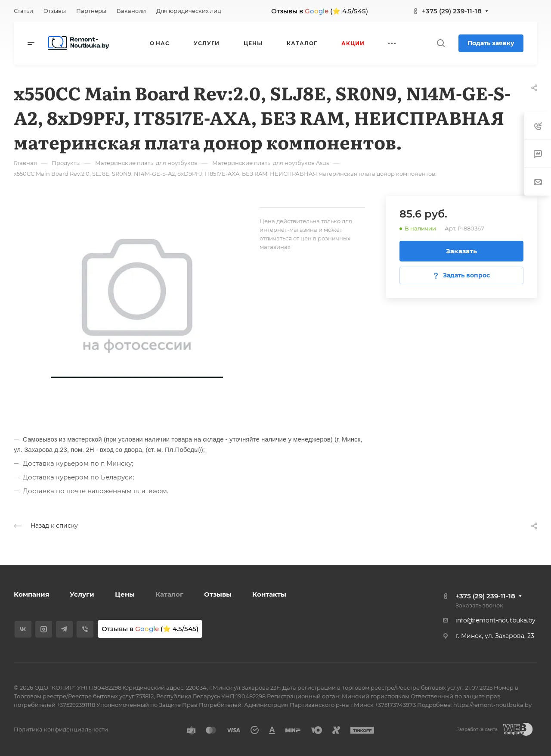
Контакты (269, 594)
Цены (125, 594)
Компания (31, 594)
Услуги (82, 594)
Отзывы (218, 594)
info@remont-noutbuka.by (495, 620)
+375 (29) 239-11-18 (452, 11)
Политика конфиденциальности (61, 729)
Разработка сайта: (477, 730)
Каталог (169, 594)
